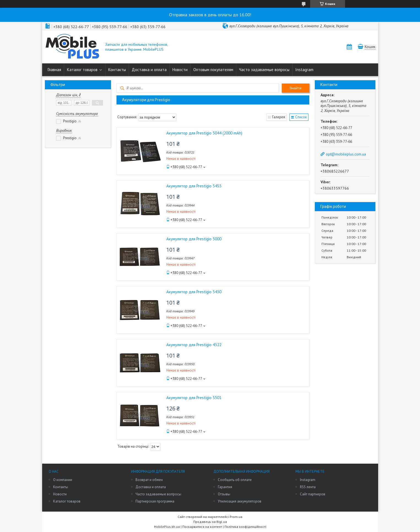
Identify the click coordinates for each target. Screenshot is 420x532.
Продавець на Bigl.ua (210, 522)
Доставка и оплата (149, 70)
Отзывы (224, 494)
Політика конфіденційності (245, 527)
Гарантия (225, 487)
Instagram (304, 70)
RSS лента (308, 487)
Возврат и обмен (149, 480)
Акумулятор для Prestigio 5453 (194, 186)
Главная (54, 70)
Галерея (279, 117)
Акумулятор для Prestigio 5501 (194, 398)
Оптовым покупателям (213, 70)
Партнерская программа (155, 501)
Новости (180, 70)
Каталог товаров (82, 70)
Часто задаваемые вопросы (264, 70)
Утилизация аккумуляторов (240, 501)
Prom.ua (236, 517)
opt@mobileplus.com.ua (346, 154)
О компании (63, 480)
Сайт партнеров (313, 494)
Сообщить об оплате (235, 480)
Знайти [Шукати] (296, 88)
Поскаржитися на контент (202, 527)
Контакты (117, 70)
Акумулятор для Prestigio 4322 (194, 345)
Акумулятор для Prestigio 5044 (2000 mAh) (204, 133)
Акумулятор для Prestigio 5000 (194, 239)
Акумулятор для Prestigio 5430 (194, 292)
